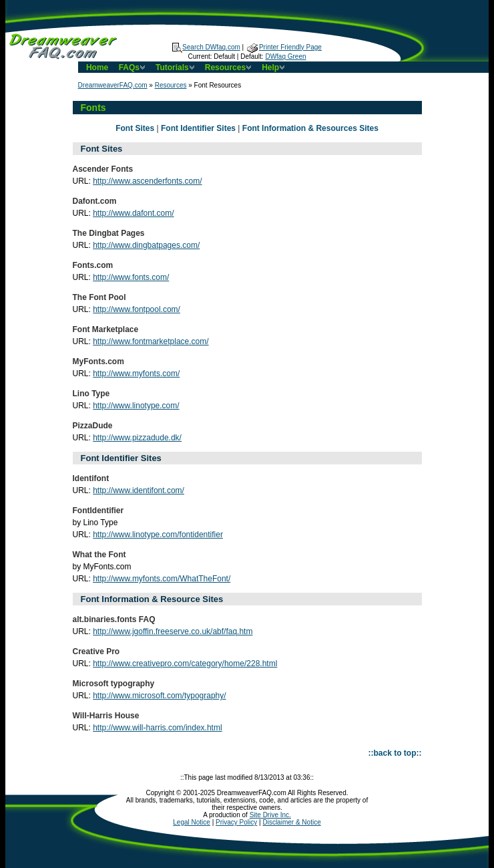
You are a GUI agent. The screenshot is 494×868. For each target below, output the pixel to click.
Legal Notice (192, 822)
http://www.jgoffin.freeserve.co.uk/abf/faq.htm (173, 631)
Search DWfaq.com (206, 47)
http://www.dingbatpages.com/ (146, 245)
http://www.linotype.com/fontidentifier (158, 535)
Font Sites (135, 128)
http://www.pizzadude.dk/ (137, 438)
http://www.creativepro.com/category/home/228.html (185, 664)
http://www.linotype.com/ (136, 406)
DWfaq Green (285, 56)
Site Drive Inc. (270, 815)
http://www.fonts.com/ (131, 277)
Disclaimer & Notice (291, 822)
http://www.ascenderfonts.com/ (147, 181)
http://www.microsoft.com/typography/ (159, 696)
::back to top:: (395, 753)
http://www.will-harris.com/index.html (157, 728)
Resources (229, 67)
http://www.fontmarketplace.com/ (151, 341)
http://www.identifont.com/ (139, 490)
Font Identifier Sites (198, 128)
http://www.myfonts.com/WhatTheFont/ (162, 579)
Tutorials (176, 67)
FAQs (133, 67)
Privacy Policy (236, 822)
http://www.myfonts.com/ (136, 374)
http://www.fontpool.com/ (137, 309)
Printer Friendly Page (284, 47)
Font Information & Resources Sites (310, 128)
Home (97, 67)
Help (274, 67)
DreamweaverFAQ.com (113, 85)
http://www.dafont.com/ (133, 213)
